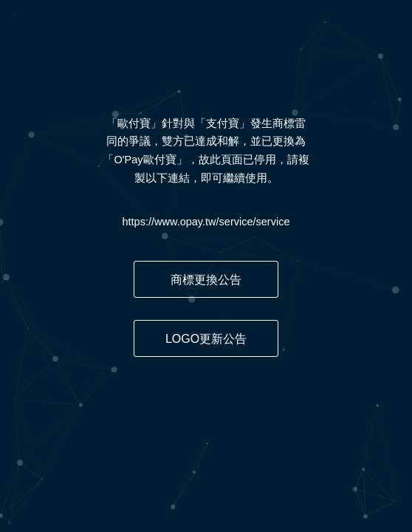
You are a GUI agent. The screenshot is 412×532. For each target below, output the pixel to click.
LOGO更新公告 (206, 339)
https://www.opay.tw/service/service (206, 222)
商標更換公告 (206, 280)
